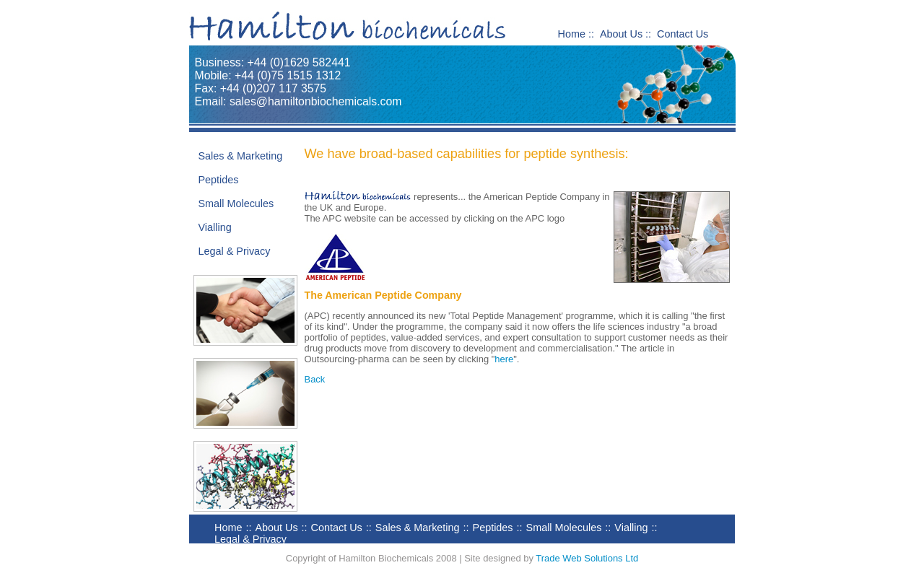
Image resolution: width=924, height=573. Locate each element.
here (504, 359)
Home (572, 34)
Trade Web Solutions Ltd (587, 558)
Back (315, 379)
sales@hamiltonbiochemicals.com (316, 101)
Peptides (219, 180)
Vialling (215, 227)
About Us (621, 34)
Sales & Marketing (241, 156)
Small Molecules (236, 204)
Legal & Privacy (235, 251)
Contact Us (683, 34)
